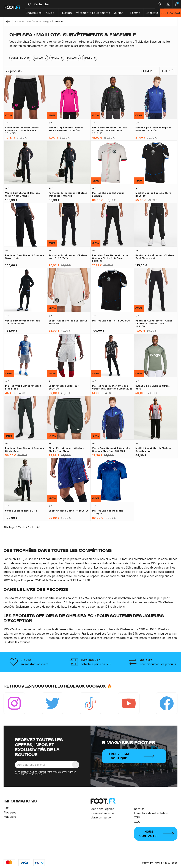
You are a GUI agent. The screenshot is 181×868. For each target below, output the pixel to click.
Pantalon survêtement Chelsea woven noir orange (68, 194)
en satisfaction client (35, 664)
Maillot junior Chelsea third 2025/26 (153, 194)
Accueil (19, 21)
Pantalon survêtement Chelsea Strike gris (25, 450)
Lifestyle (152, 13)
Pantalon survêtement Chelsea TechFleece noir (155, 257)
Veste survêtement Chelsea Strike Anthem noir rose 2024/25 (109, 130)
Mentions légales (102, 809)
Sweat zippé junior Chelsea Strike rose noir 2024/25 (66, 129)
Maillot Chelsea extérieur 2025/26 (108, 194)
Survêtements (20, 58)
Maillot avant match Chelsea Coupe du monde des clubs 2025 (112, 387)
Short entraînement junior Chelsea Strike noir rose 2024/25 (22, 130)
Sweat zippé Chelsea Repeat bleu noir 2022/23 (153, 129)
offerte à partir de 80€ (96, 664)
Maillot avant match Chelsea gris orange (153, 450)
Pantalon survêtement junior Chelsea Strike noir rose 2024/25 (111, 258)
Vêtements (85, 13)
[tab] (90, 44)
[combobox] (91, 4)
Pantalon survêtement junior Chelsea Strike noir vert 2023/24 (154, 324)
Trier (168, 71)
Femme (136, 13)
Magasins (10, 817)
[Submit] (32, 4)
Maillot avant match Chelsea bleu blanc (23, 387)
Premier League (42, 21)
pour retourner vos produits (158, 664)
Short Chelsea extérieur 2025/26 (64, 387)
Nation (68, 13)
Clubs (52, 13)
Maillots (40, 58)
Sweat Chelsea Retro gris (21, 511)
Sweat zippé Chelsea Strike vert (153, 387)
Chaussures (36, 13)
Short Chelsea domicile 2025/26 (69, 511)
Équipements (102, 13)
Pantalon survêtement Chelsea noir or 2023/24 (68, 257)
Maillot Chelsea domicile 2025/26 (108, 512)
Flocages (10, 812)
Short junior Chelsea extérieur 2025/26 (68, 322)
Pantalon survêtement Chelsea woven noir (25, 257)
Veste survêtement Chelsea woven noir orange (23, 194)
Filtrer (149, 71)
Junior (119, 13)
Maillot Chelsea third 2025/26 (111, 321)
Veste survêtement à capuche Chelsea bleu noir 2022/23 (111, 450)
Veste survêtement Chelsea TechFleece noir (23, 322)
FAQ (6, 808)
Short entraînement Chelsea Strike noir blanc (66, 450)
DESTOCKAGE (171, 13)
